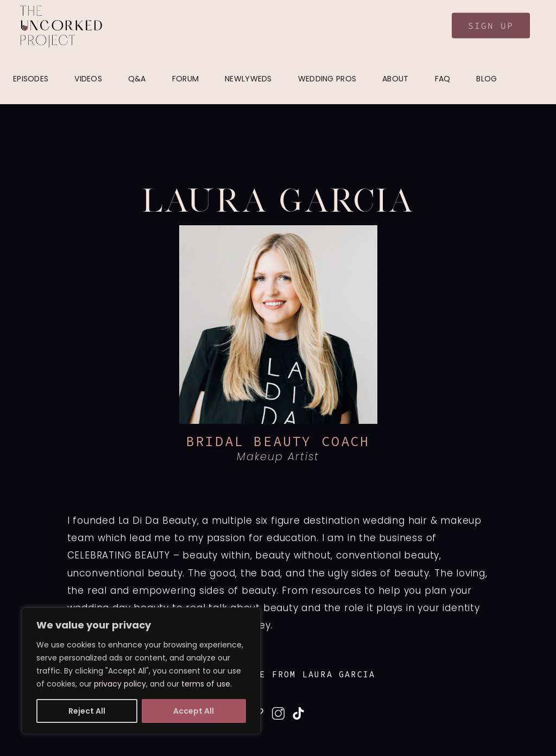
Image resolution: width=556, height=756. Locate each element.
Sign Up (491, 26)
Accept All (194, 711)
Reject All (87, 711)
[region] (141, 671)
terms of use (206, 684)
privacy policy (120, 684)
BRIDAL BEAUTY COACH (278, 441)
